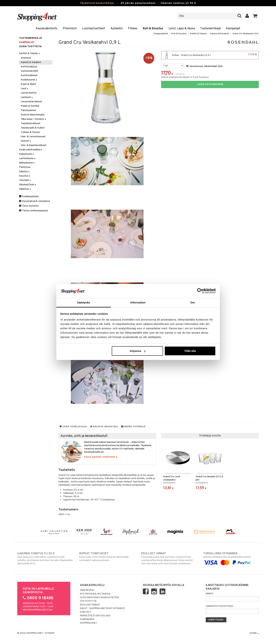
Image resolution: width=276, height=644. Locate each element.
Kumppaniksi (87, 619)
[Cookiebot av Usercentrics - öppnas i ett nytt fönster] (200, 291)
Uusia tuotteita (30, 47)
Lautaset (27, 97)
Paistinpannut (28, 110)
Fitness (133, 29)
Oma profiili (87, 590)
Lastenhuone (28, 158)
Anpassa (138, 351)
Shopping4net (161, 34)
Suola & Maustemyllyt (33, 115)
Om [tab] (193, 302)
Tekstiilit (25, 180)
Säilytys (25, 172)
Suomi (254, 633)
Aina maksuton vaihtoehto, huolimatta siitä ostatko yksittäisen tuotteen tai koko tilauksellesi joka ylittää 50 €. (45, 558)
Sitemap (50, 633)
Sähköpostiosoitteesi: (220, 606)
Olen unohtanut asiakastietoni (99, 598)
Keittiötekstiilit (29, 71)
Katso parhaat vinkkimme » (101, 457)
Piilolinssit (70, 29)
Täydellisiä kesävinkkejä (97, 3)
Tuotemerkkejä (210, 29)
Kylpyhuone (27, 154)
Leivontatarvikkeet (31, 102)
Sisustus (25, 176)
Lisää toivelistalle (73, 427)
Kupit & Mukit (28, 84)
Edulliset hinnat (90, 605)
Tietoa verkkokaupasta (33, 211)
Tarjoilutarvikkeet (31, 124)
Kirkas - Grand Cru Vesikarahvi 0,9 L (210, 55)
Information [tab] (138, 302)
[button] (255, 16)
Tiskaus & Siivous (30, 132)
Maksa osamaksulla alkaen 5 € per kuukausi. (185, 77)
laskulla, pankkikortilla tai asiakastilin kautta (231, 558)
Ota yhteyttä (88, 601)
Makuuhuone (27, 163)
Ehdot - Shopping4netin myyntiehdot (103, 609)
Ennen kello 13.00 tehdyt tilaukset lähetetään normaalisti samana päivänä (107, 557)
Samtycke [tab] (83, 302)
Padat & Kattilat (30, 106)
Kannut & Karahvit (220, 34)
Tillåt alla (190, 351)
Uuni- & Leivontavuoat (33, 137)
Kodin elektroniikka (31, 150)
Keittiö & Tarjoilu (198, 34)
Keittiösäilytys (29, 67)
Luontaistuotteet (94, 29)
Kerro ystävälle (133, 427)
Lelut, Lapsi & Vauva (182, 29)
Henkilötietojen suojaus (95, 616)
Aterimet (26, 58)
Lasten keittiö (29, 93)
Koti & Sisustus (153, 29)
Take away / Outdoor (34, 119)
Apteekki (117, 29)
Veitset (26, 141)
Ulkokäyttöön (28, 185)
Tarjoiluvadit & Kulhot (33, 128)
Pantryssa (25, 167)
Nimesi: (210, 594)
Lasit (25, 89)
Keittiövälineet (29, 75)
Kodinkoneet (29, 80)
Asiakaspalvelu (29, 196)
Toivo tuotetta (29, 206)
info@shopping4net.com (38, 610)
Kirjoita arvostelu (104, 427)
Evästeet (85, 612)
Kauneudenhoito (47, 29)
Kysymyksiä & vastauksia (35, 201)
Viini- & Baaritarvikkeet (34, 145)
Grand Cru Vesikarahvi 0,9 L (246, 34)
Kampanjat (233, 29)
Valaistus (25, 189)
